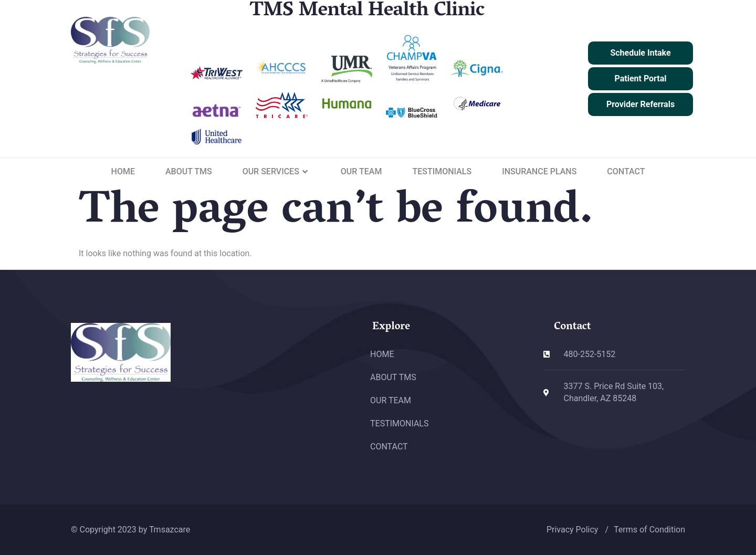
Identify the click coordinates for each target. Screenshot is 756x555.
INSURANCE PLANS (539, 171)
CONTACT (626, 171)
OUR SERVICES (276, 172)
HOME (123, 171)
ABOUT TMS (189, 171)
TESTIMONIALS (442, 171)
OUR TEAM (361, 171)
